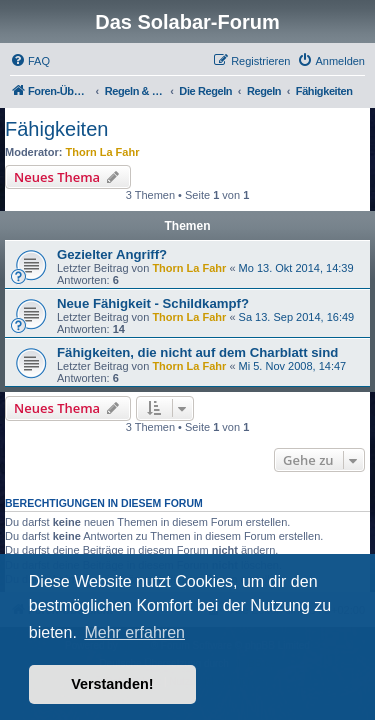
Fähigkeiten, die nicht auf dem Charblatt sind (197, 352)
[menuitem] (30, 61)
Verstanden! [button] (112, 684)
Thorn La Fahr (103, 152)
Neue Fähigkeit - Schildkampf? (153, 303)
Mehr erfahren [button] (134, 632)
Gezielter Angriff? (112, 254)
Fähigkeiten (56, 129)
